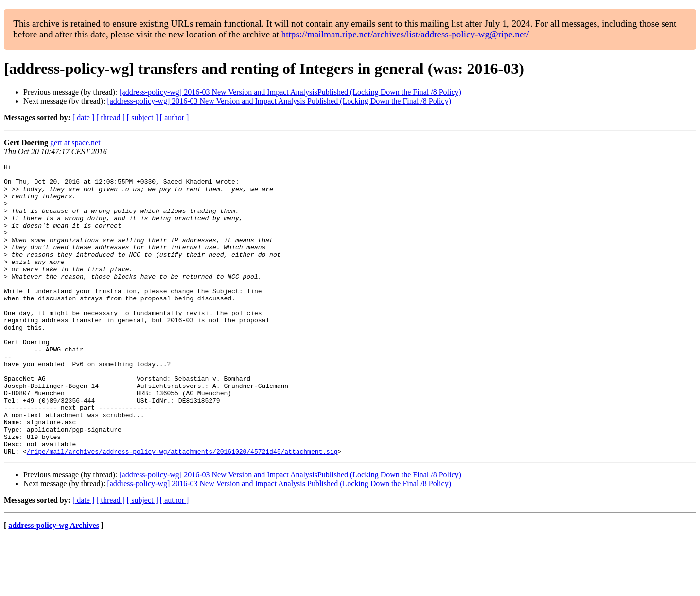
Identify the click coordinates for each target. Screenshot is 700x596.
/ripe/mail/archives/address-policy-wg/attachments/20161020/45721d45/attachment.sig (182, 509)
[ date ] (83, 117)
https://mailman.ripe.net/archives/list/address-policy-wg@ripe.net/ (405, 34)
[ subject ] (142, 117)
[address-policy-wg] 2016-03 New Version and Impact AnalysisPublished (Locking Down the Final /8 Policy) (290, 92)
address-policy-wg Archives (54, 584)
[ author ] (175, 117)
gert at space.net (75, 143)
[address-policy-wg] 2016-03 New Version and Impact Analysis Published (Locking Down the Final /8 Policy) (279, 101)
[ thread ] (111, 117)
